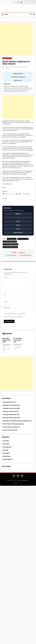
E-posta (18, 229)
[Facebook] (15, 2)
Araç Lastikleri (6, 453)
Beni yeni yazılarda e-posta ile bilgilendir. (14, 317)
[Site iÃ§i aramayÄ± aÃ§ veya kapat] (31, 14)
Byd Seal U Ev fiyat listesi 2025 (10, 430)
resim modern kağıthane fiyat (10, 242)
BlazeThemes (25, 480)
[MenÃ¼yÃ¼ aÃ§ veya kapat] (5, 14)
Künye (21, 483)
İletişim (16, 483)
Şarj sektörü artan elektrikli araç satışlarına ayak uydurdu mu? (17, 421)
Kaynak (4, 187)
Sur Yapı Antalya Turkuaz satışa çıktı (18, 340)
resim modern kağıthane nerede (10, 247)
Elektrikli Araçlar (7, 456)
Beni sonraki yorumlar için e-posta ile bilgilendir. (15, 314)
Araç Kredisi (6, 450)
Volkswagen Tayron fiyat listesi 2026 (11, 408)
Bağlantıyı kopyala (18, 233)
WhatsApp (18, 214)
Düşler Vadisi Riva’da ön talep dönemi (6, 340)
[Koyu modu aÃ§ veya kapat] (34, 14)
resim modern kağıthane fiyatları (10, 244)
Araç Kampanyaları (7, 447)
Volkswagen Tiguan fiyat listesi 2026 (11, 418)
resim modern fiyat (12, 239)
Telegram (18, 225)
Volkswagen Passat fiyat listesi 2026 (11, 405)
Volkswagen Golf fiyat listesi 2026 (11, 411)
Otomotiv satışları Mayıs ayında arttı (11, 427)
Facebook (18, 221)
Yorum (6, 277)
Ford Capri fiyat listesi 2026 (9, 402)
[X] (18, 2)
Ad (5, 295)
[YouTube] (21, 2)
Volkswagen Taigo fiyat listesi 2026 (11, 414)
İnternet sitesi (7, 308)
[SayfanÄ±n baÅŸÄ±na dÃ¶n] (34, 642)
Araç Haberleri (6, 444)
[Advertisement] (16, 39)
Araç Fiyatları (6, 441)
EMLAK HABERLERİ (7, 58)
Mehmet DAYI (7, 67)
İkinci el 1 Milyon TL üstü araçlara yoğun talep (13, 424)
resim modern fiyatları (23, 239)
